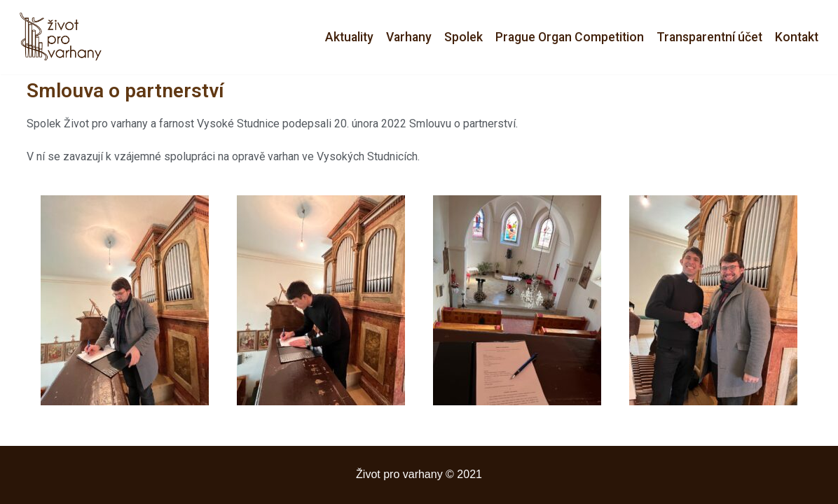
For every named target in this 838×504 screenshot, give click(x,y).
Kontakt (797, 37)
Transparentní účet (709, 37)
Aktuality (349, 37)
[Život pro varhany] (64, 37)
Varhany (409, 37)
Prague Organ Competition (570, 37)
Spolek (463, 37)
